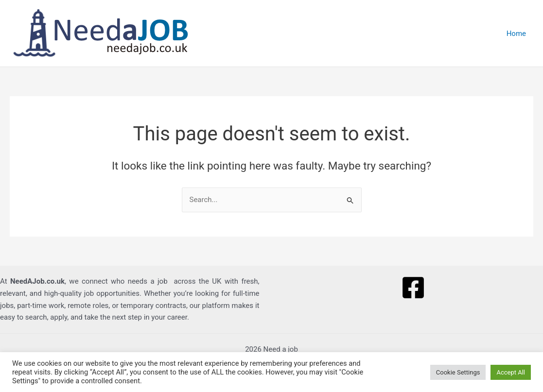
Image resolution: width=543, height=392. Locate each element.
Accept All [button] (511, 372)
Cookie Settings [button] (458, 372)
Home (516, 34)
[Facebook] (413, 288)
